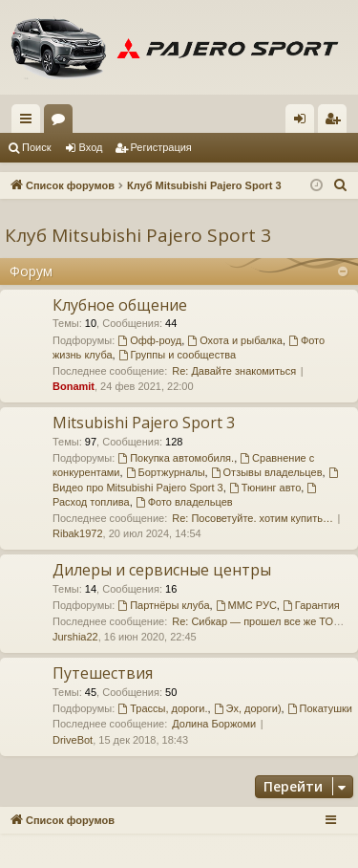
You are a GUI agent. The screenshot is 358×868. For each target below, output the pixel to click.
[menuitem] (341, 185)
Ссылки (30, 122)
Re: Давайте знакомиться (234, 371)
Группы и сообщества (177, 355)
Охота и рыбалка (235, 340)
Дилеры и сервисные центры (162, 570)
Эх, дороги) (248, 708)
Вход (91, 147)
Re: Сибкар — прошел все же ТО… (258, 621)
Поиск (36, 147)
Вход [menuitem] (304, 122)
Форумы (62, 122)
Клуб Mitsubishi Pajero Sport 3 (138, 235)
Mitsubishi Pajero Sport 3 (144, 423)
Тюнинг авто (265, 488)
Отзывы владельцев (267, 472)
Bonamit (74, 386)
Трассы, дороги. (162, 708)
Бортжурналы (166, 472)
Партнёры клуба (163, 605)
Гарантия (311, 605)
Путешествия (103, 673)
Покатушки (320, 708)
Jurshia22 (75, 637)
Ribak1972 (78, 533)
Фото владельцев (184, 502)
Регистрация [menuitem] (336, 122)
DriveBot (73, 740)
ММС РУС (246, 605)
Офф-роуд (149, 340)
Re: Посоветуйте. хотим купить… (253, 518)
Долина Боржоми (214, 724)
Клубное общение (120, 305)
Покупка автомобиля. (176, 458)
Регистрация (161, 147)
